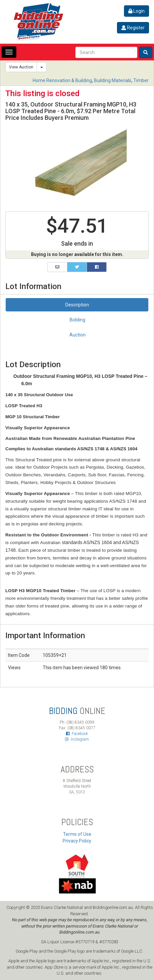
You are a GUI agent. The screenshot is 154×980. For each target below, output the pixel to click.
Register (133, 28)
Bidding (77, 320)
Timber (141, 80)
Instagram (77, 739)
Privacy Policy (77, 841)
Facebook (77, 734)
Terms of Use (77, 834)
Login (136, 11)
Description (77, 305)
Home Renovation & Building (62, 80)
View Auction (21, 67)
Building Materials (113, 80)
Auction (77, 335)
